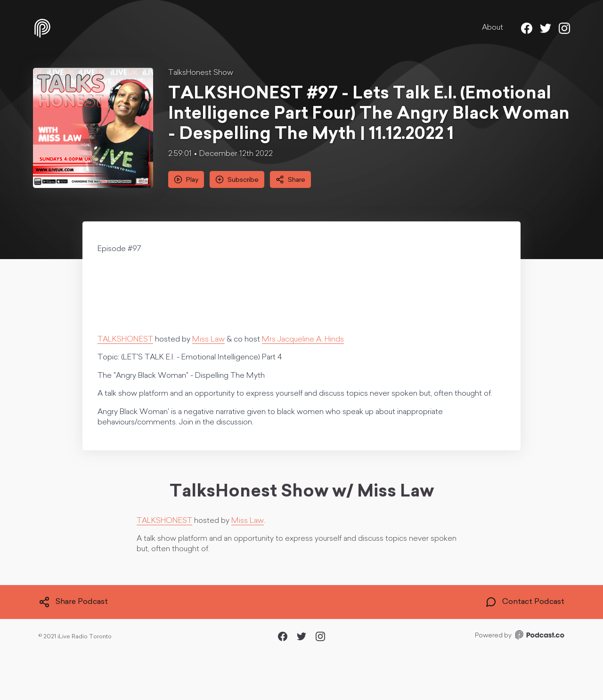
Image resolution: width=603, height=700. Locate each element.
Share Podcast (73, 602)
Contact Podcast (525, 602)
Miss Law (208, 340)
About (493, 28)
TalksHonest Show (201, 73)
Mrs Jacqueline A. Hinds (303, 340)
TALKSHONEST (125, 340)
